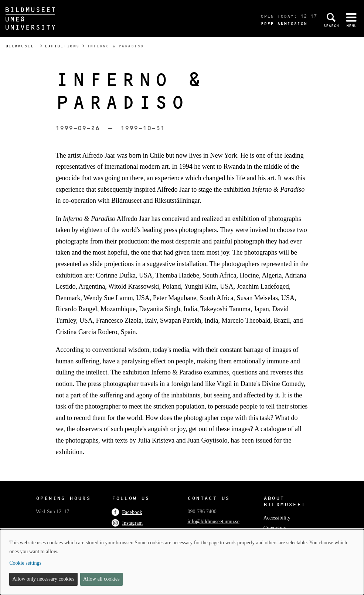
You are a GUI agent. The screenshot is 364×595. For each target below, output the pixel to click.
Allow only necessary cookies (44, 579)
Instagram (127, 523)
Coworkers (275, 528)
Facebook (127, 512)
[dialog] (182, 562)
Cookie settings (25, 563)
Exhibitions (62, 46)
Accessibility (277, 518)
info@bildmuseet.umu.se (213, 522)
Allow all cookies (101, 579)
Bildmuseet (21, 46)
